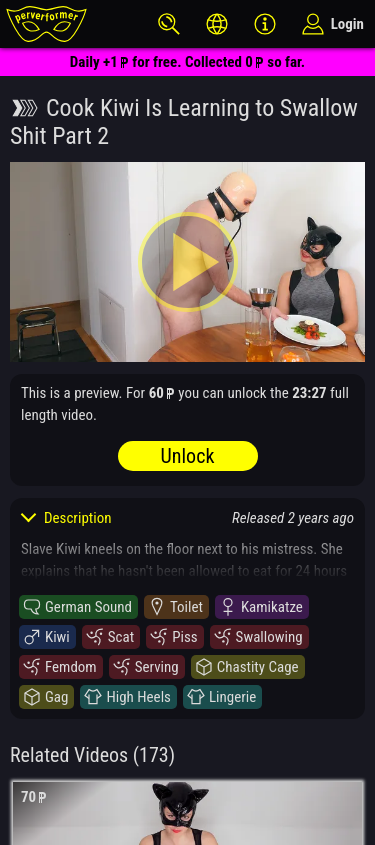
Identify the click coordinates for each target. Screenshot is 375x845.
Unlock (188, 456)
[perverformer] (46, 24)
